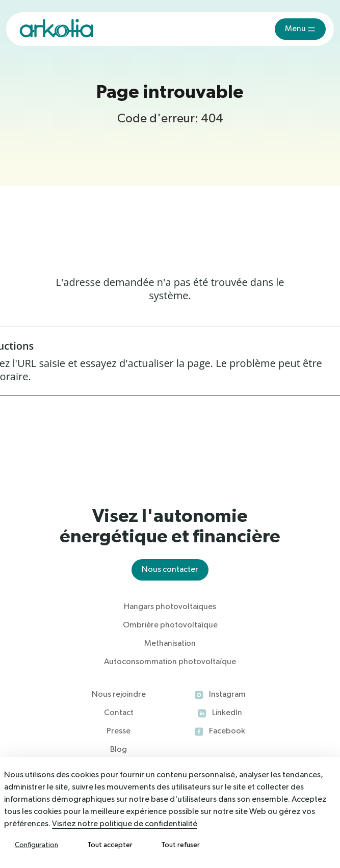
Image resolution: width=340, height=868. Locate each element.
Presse (119, 731)
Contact (119, 713)
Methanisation (170, 644)
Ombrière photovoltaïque (170, 625)
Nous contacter (170, 570)
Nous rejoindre (119, 695)
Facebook (227, 731)
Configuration (36, 845)
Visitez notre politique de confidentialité (125, 824)
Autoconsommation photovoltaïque (170, 662)
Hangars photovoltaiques (170, 607)
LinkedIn (227, 713)
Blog (119, 750)
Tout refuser (180, 845)
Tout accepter (110, 845)
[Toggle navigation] (300, 29)
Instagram (227, 695)
